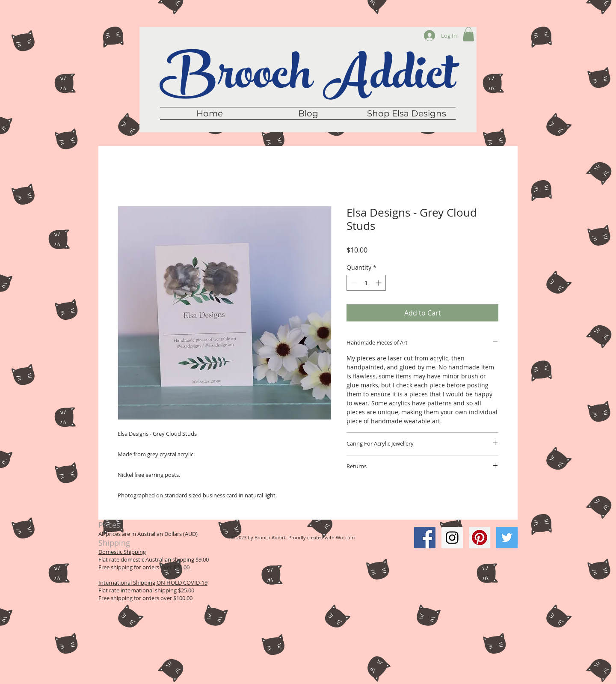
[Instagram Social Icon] (452, 538)
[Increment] (379, 283)
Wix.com (345, 537)
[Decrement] (353, 283)
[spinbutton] (366, 283)
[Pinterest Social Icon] (480, 538)
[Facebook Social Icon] (425, 538)
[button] (468, 34)
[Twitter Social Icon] (507, 538)
